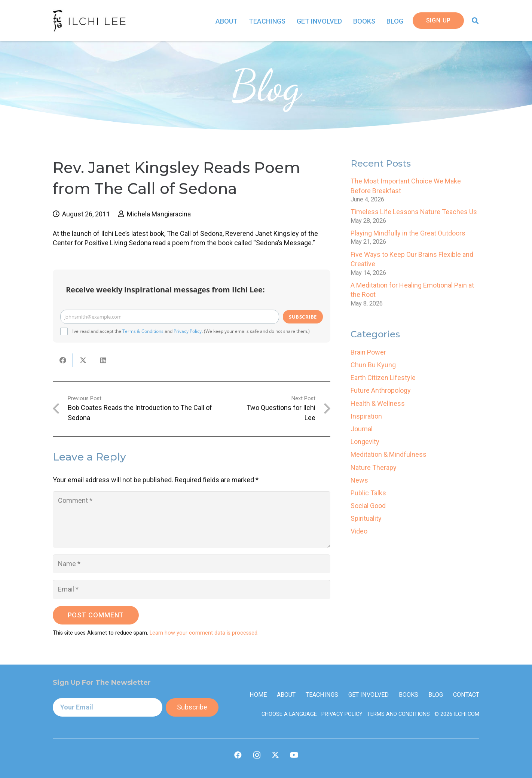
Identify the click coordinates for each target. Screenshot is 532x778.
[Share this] (63, 360)
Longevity (365, 442)
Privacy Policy (188, 331)
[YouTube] (294, 755)
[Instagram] (257, 755)
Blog (436, 695)
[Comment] (192, 519)
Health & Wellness (378, 403)
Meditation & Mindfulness (389, 454)
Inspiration (366, 416)
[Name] (192, 564)
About (286, 695)
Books (409, 695)
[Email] (192, 589)
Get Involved (369, 695)
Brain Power (368, 352)
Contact (466, 695)
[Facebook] (238, 755)
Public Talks (368, 493)
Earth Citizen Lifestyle (383, 378)
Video (359, 531)
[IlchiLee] (89, 21)
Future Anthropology (381, 390)
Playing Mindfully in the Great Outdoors (408, 233)
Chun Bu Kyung (373, 365)
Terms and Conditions (398, 714)
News (359, 480)
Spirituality (366, 518)
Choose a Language (289, 714)
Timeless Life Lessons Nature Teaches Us (414, 212)
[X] (275, 755)
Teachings (322, 695)
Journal (362, 429)
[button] (475, 21)
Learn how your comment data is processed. (204, 633)
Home (258, 695)
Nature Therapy (374, 467)
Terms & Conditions (143, 331)
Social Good (368, 506)
